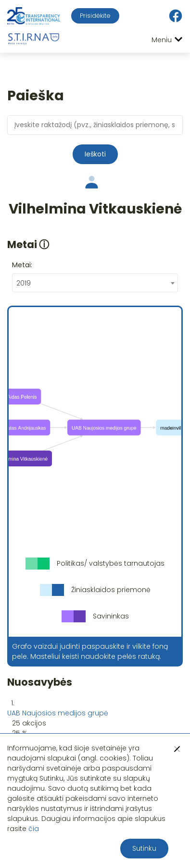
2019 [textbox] (24, 283)
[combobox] (95, 283)
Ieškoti (95, 154)
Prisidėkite (95, 16)
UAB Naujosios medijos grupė (58, 713)
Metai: (22, 265)
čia (34, 829)
